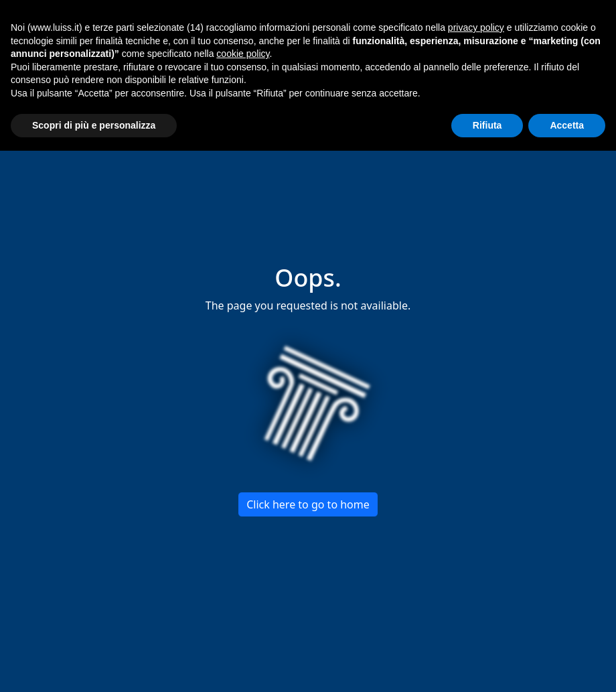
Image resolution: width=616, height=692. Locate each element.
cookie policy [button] (243, 54)
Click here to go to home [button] (308, 504)
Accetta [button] (567, 125)
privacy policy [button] (476, 27)
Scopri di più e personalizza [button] (94, 125)
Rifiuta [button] (487, 125)
